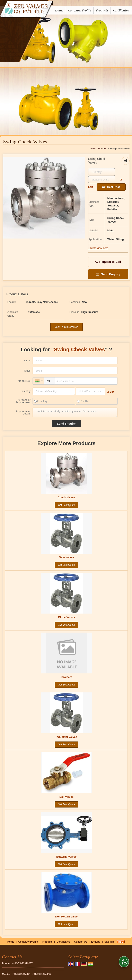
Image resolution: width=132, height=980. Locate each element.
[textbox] (102, 180)
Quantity (26, 391)
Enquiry (96, 942)
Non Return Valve (66, 917)
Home (59, 10)
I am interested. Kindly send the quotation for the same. (75, 412)
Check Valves (66, 497)
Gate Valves (67, 557)
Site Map (109, 942)
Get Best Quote (66, 505)
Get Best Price (111, 187)
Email (27, 371)
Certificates (121, 10)
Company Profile (80, 10)
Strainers (66, 677)
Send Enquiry (108, 274)
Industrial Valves (67, 737)
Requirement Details (23, 412)
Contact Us (81, 942)
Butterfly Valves (66, 857)
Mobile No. (24, 381)
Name (27, 360)
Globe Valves (67, 617)
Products (102, 10)
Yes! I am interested (67, 327)
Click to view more (98, 248)
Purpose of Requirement (23, 401)
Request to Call (108, 262)
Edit (111, 392)
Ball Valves (66, 797)
